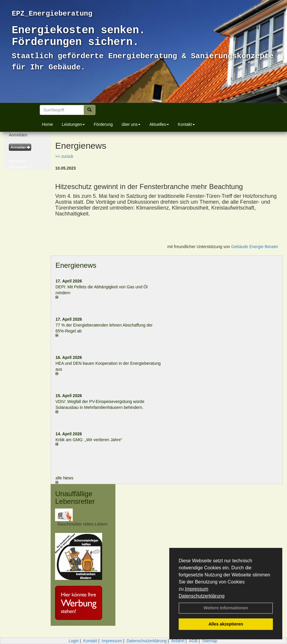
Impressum (196, 589)
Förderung (103, 124)
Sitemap (210, 641)
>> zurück (64, 156)
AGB (193, 641)
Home (48, 124)
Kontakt (186, 124)
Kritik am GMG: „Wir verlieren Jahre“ (89, 440)
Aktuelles (159, 124)
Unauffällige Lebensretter (75, 497)
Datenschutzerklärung (202, 596)
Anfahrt (178, 641)
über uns (131, 124)
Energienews (76, 265)
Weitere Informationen (226, 608)
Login (74, 641)
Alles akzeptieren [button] (226, 624)
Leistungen (73, 124)
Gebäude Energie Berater (255, 247)
